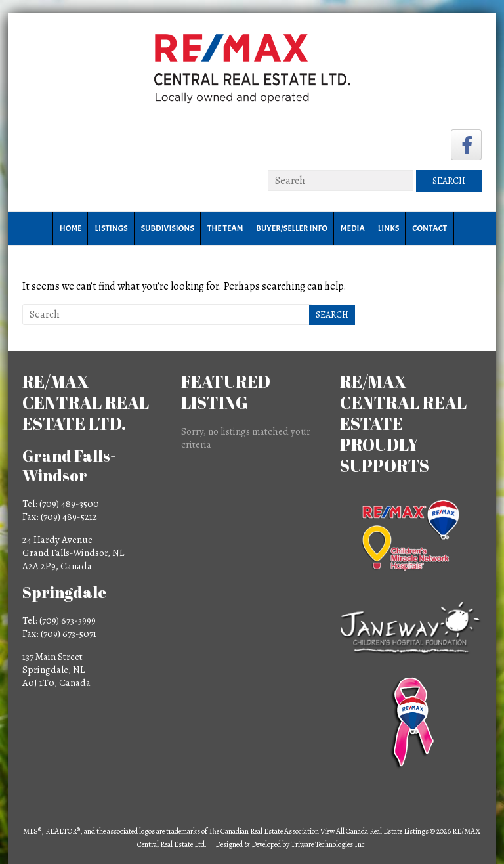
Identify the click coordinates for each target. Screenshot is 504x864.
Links (388, 228)
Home (71, 228)
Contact (430, 228)
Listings (111, 228)
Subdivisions (168, 228)
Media (353, 228)
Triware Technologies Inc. (329, 844)
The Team (225, 228)
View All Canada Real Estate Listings (374, 831)
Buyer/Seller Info (291, 228)
